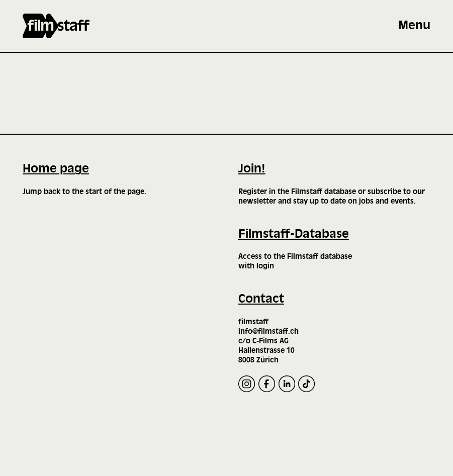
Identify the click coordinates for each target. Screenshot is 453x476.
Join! (252, 169)
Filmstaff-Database (294, 234)
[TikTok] (306, 384)
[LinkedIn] (287, 384)
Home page (56, 169)
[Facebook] (267, 384)
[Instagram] (247, 384)
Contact (261, 299)
